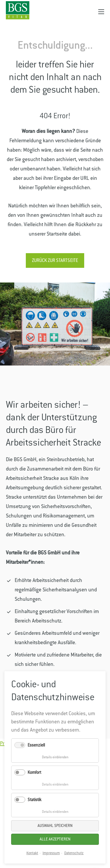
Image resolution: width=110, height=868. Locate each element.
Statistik (34, 800)
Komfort (34, 772)
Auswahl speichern (55, 826)
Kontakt (32, 853)
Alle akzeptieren (55, 839)
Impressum (51, 853)
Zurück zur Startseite (55, 260)
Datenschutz (74, 853)
